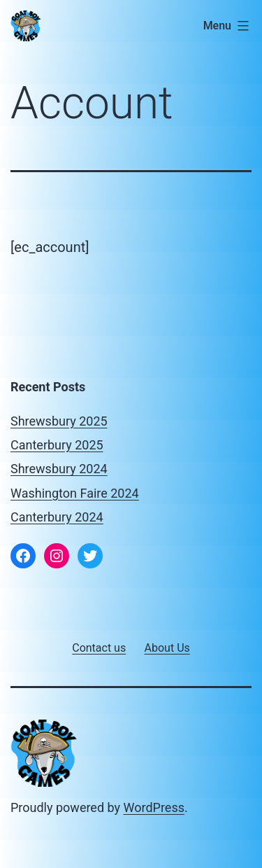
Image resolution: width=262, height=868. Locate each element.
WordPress (154, 807)
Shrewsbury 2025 (59, 421)
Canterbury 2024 (57, 517)
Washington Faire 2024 (75, 493)
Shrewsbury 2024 (59, 469)
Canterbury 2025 (57, 445)
